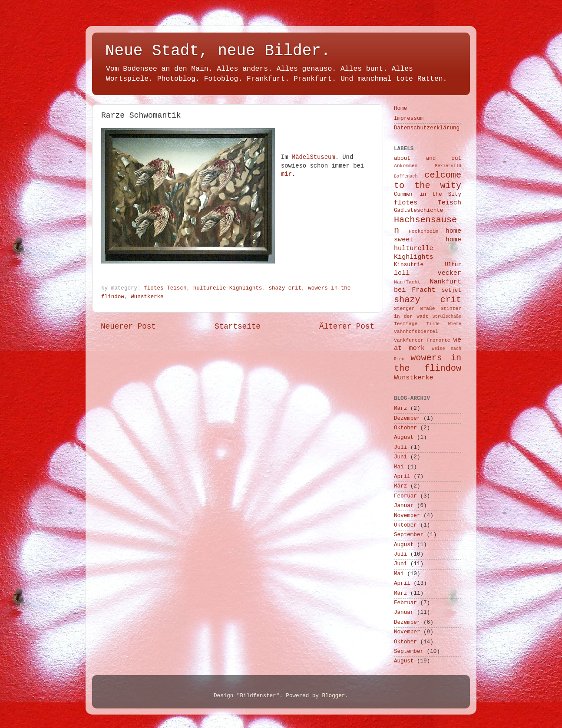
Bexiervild (448, 166)
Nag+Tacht (407, 282)
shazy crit (285, 288)
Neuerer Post (128, 326)
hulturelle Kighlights (228, 288)
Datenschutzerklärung (427, 128)
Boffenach (406, 176)
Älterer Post (347, 326)
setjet (451, 290)
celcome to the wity (428, 180)
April (402, 477)
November (407, 516)
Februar (405, 496)
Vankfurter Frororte (422, 340)
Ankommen (406, 166)
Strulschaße (447, 317)
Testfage (406, 324)
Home (400, 109)
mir (286, 174)
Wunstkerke (147, 297)
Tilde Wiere (444, 324)
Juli (400, 448)
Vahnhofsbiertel (416, 332)
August (404, 438)
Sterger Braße (414, 309)
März (400, 408)
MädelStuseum (314, 157)
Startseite (238, 326)
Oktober (405, 428)
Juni (400, 457)
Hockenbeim (423, 231)
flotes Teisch (165, 288)
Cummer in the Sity (428, 194)
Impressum (409, 119)
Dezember (407, 418)
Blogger (333, 696)
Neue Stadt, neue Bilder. (218, 51)
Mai (399, 467)
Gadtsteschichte (418, 211)
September (409, 535)
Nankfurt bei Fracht (428, 286)
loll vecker (428, 273)
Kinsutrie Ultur (428, 265)
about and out (428, 158)
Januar (404, 506)
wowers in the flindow (428, 363)
